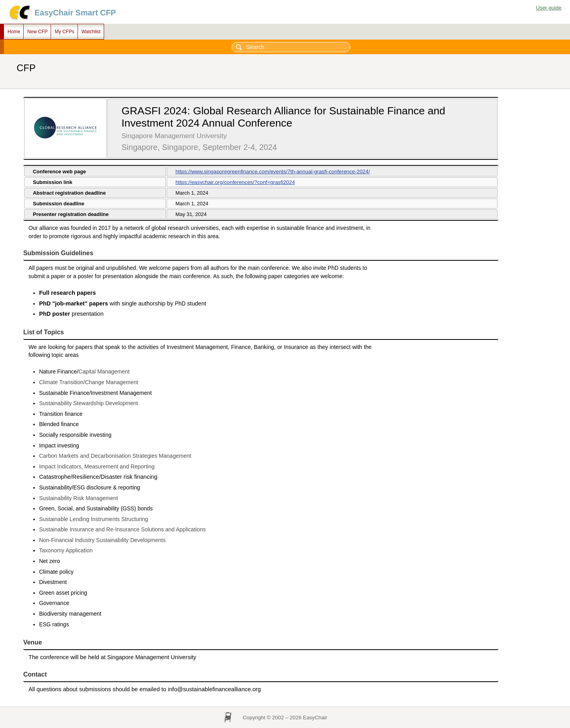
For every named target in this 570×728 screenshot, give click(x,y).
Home (14, 32)
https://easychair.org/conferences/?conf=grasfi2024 (235, 182)
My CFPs (64, 32)
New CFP (37, 32)
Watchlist (91, 32)
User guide (549, 8)
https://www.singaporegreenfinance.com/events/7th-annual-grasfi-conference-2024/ (273, 172)
